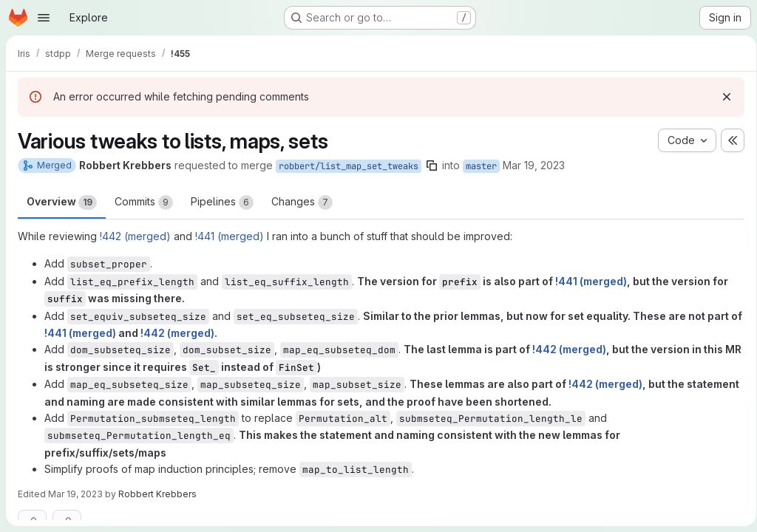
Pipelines (222, 202)
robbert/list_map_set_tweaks (349, 166)
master (481, 166)
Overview (62, 202)
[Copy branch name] (432, 166)
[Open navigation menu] (44, 18)
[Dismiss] (722, 97)
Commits (144, 202)
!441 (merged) (230, 236)
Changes (302, 202)
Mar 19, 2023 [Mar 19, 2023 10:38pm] (75, 494)
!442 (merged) (135, 236)
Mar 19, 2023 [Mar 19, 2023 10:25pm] (534, 165)
